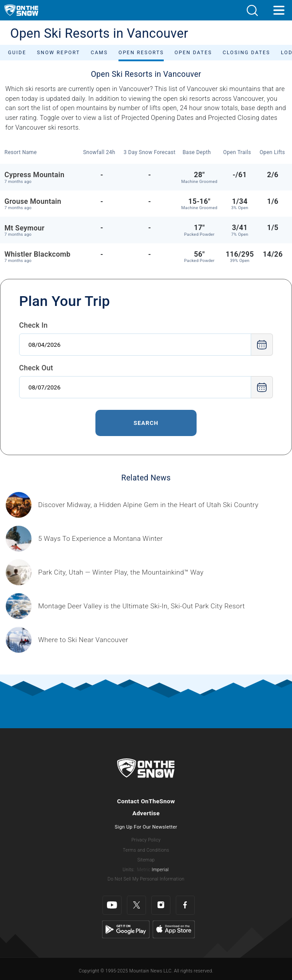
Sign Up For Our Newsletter (146, 827)
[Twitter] (136, 905)
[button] (252, 10)
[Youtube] (112, 905)
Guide (17, 53)
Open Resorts (141, 53)
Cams (99, 53)
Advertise (146, 813)
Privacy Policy (146, 840)
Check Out (36, 368)
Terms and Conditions (146, 850)
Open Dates (193, 53)
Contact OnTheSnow (146, 801)
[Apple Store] (174, 929)
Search (146, 423)
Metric (144, 870)
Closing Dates (247, 53)
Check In (34, 325)
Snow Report (58, 53)
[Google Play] (126, 929)
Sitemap (146, 860)
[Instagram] (161, 905)
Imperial (160, 870)
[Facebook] (185, 905)
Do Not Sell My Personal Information (146, 879)
